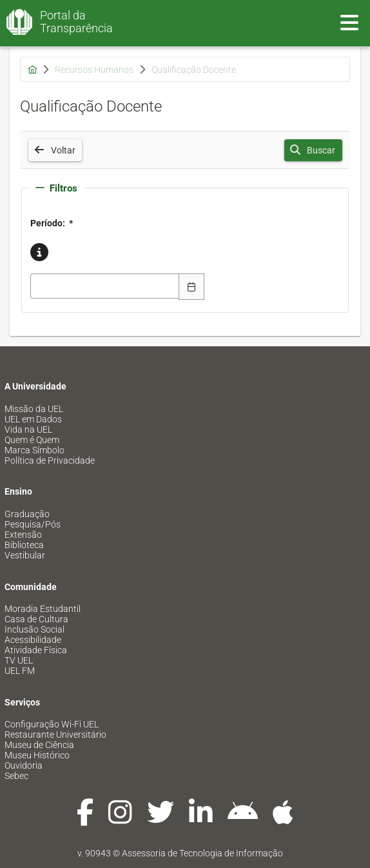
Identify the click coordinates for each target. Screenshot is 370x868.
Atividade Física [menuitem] (36, 650)
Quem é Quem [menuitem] (32, 440)
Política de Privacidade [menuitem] (50, 460)
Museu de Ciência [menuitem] (39, 745)
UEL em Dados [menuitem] (33, 419)
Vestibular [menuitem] (25, 555)
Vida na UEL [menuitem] (28, 429)
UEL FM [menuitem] (20, 671)
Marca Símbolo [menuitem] (34, 450)
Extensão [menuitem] (23, 535)
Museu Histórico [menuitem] (37, 755)
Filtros (56, 188)
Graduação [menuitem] (27, 514)
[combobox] (105, 286)
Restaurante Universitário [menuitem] (55, 735)
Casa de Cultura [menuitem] (36, 619)
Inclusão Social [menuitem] (34, 629)
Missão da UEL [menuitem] (34, 409)
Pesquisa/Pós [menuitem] (33, 524)
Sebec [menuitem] (16, 776)
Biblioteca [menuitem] (24, 545)
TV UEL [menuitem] (19, 660)
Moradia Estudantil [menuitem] (43, 609)
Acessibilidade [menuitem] (33, 640)
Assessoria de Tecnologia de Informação (202, 853)
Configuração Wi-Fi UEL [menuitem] (52, 724)
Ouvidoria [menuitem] (24, 765)
